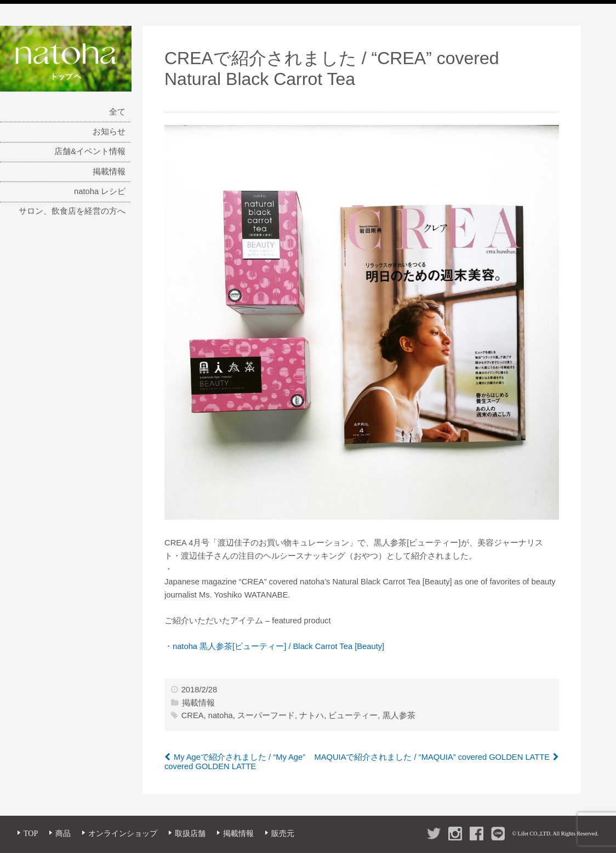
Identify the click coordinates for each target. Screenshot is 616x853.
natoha (221, 715)
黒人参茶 (399, 715)
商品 (63, 834)
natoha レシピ (100, 191)
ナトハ (312, 715)
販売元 (283, 834)
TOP (31, 834)
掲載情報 (109, 172)
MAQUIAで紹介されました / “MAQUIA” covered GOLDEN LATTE (432, 757)
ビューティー (353, 715)
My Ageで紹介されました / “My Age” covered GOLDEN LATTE (235, 762)
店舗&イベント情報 (90, 151)
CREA (193, 715)
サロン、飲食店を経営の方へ (72, 211)
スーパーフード (266, 715)
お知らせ (109, 132)
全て (117, 112)
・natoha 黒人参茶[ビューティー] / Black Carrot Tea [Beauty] (274, 646)
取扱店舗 (190, 834)
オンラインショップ (123, 834)
